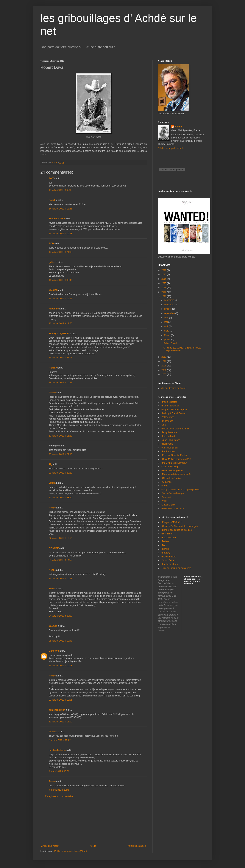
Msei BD (53, 290)
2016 (164, 279)
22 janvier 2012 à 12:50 (61, 538)
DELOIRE (54, 548)
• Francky (166, 553)
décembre (169, 300)
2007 (164, 374)
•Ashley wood (168, 417)
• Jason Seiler (168, 560)
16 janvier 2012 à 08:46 (61, 280)
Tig (51, 464)
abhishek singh (57, 710)
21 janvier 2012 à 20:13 (61, 473)
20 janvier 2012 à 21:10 (61, 454)
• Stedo (164, 486)
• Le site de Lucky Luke (172, 509)
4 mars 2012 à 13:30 (59, 771)
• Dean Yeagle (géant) (172, 471)
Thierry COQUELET (59, 334)
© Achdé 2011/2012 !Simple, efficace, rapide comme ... (182, 349)
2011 (164, 357)
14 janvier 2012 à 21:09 (61, 252)
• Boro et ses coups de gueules (176, 530)
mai (166, 322)
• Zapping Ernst (168, 505)
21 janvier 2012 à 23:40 (61, 498)
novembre (169, 305)
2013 (164, 292)
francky (53, 368)
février (167, 335)
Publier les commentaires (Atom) (71, 851)
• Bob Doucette (168, 538)
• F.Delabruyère (168, 557)
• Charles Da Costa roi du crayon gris (179, 526)
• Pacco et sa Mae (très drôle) (176, 429)
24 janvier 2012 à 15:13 (61, 579)
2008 (164, 370)
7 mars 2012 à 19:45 (59, 790)
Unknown (54, 651)
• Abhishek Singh (169, 448)
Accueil (93, 846)
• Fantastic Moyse (170, 564)
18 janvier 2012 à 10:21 (61, 383)
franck (52, 200)
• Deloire (165, 541)
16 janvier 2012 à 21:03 (61, 358)
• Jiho (164, 425)
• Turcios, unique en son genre (176, 568)
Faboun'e (54, 309)
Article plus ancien (137, 846)
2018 (164, 270)
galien (52, 262)
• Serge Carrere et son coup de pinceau (181, 490)
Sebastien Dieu (57, 219)
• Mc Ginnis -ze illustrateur (174, 463)
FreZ (51, 178)
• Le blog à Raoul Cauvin (173, 413)
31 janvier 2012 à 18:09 (61, 722)
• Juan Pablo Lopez (171, 440)
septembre (170, 313)
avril (166, 326)
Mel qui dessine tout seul (173, 388)
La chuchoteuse (57, 750)
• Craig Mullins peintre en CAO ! (177, 459)
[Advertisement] (94, 821)
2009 (164, 366)
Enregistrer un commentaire (59, 796)
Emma (52, 483)
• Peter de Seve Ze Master (174, 455)
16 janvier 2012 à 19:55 (61, 323)
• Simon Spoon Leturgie (173, 493)
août (167, 318)
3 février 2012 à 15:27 (60, 740)
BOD (51, 243)
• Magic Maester (169, 402)
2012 (164, 296)
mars (167, 331)
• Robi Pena (167, 444)
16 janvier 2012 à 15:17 (61, 299)
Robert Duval (170, 343)
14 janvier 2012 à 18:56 (61, 209)
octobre (168, 309)
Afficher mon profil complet (171, 148)
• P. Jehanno (167, 421)
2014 (164, 288)
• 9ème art (166, 497)
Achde (52, 393)
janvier (168, 340)
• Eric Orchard (168, 436)
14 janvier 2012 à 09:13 (61, 190)
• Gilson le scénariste (171, 478)
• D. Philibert (167, 534)
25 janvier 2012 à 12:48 (61, 641)
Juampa (53, 626)
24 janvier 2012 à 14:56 (61, 560)
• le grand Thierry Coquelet (174, 410)
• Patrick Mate (168, 451)
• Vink (164, 501)
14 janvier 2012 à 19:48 (61, 234)
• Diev (164, 545)
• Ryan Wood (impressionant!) (176, 474)
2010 (164, 361)
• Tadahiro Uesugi (170, 467)
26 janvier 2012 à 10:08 (61, 666)
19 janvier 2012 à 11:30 (61, 436)
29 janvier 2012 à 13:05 (61, 700)
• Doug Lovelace (169, 432)
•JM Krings (166, 482)
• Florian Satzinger (170, 406)
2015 (164, 283)
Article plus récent (50, 846)
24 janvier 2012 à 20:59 (61, 616)
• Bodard (165, 549)
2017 (164, 275)
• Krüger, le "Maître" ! (171, 522)
